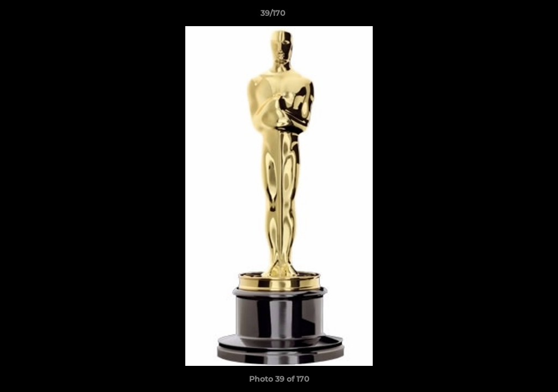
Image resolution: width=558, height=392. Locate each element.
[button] (512, 16)
